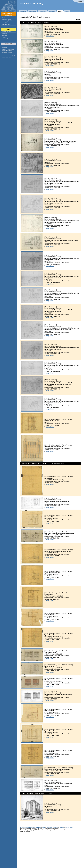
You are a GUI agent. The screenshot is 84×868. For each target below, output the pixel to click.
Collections (5, 37)
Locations (4, 35)
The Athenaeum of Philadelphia (6, 47)
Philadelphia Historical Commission (7, 53)
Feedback (62, 827)
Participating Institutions (8, 21)
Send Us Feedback (7, 23)
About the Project (6, 19)
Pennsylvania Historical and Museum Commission (8, 56)
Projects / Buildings (7, 31)
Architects (4, 33)
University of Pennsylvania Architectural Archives (8, 50)
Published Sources (7, 39)
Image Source (50, 36)
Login (71, 827)
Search (67, 827)
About (43, 827)
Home (3, 17)
